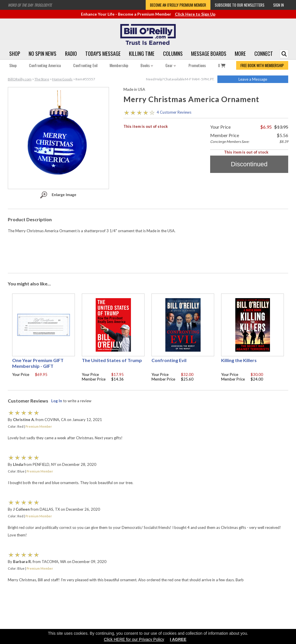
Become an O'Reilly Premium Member (178, 5)
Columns (173, 53)
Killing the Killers (239, 360)
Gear (171, 65)
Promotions (197, 65)
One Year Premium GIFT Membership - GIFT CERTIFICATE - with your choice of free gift (38, 369)
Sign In (279, 5)
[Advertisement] (148, 252)
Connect (264, 53)
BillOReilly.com (20, 79)
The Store (42, 79)
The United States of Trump (112, 360)
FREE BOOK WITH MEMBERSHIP (262, 65)
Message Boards (209, 53)
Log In (57, 401)
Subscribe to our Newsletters (240, 5)
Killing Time (142, 53)
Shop (15, 53)
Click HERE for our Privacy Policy (134, 639)
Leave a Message (253, 79)
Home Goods (62, 79)
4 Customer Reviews (174, 112)
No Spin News (42, 53)
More (240, 53)
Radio (71, 53)
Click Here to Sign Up (195, 14)
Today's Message (103, 53)
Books (147, 65)
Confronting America (45, 65)
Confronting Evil (85, 65)
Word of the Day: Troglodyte (30, 5)
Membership (119, 65)
